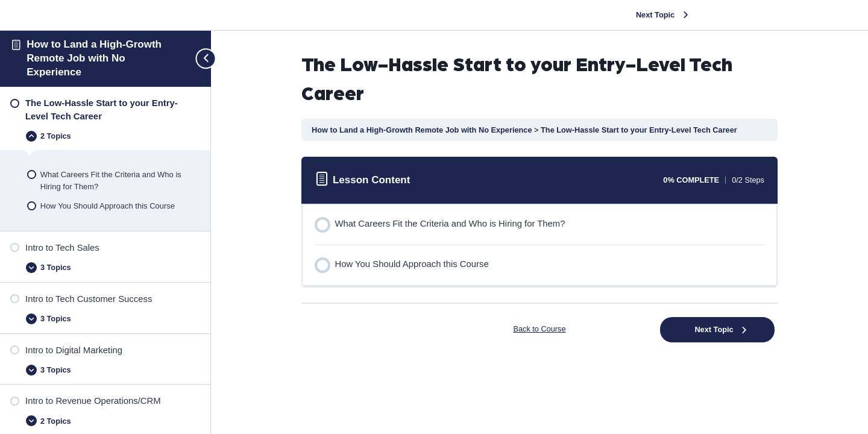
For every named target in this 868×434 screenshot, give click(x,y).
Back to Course (539, 329)
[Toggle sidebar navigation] (201, 58)
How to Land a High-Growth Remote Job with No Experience (94, 58)
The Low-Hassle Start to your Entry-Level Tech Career (639, 130)
